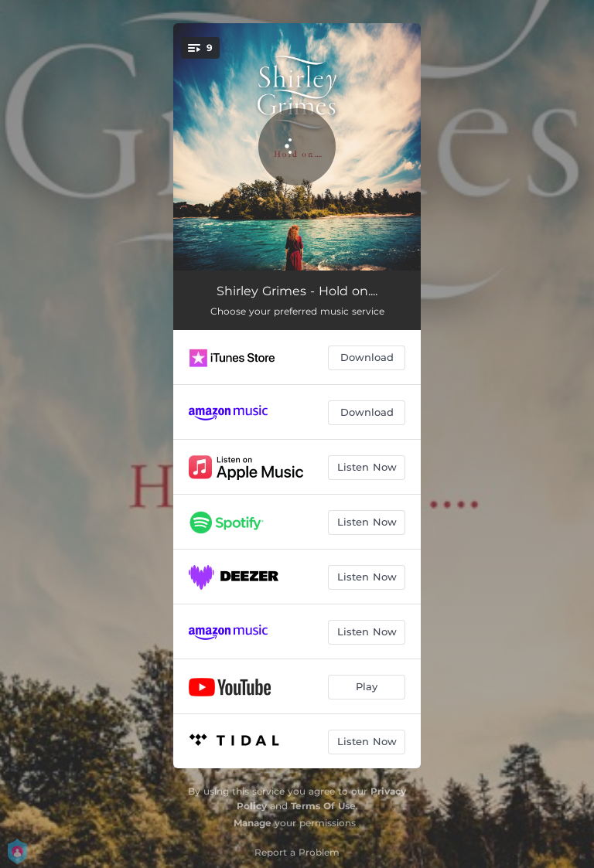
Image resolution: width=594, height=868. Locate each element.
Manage (253, 823)
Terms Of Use (323, 806)
